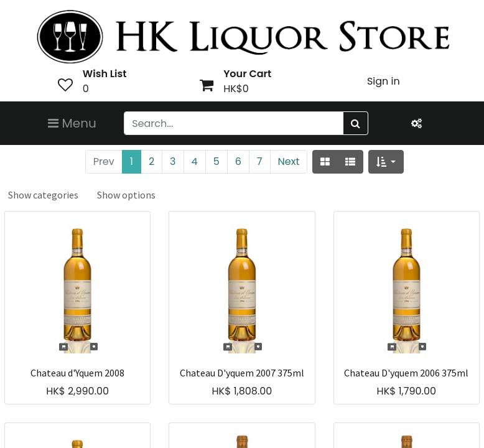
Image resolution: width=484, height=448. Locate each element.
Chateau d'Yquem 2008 (77, 373)
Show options (126, 195)
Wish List (105, 74)
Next (289, 161)
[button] (386, 162)
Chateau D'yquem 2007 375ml (242, 373)
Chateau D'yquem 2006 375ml (406, 373)
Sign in (384, 81)
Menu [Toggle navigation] (72, 123)
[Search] (356, 123)
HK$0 (236, 89)
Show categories (43, 195)
